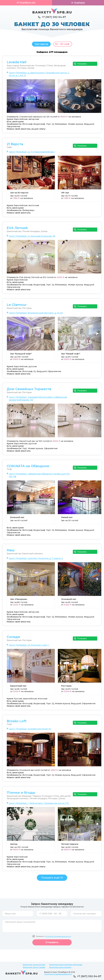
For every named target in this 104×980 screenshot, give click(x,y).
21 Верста (15, 145)
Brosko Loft (17, 722)
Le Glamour (17, 306)
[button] (98, 99)
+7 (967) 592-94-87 (54, 17)
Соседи (13, 638)
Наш (11, 552)
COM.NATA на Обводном (28, 467)
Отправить (52, 944)
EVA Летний (17, 229)
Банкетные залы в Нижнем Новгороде (66, 965)
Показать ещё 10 (52, 879)
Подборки (79, 3)
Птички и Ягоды (21, 794)
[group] (31, 97)
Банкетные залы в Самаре (34, 967)
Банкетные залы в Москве (34, 965)
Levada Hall (17, 63)
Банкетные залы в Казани (60, 967)
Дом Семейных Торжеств (29, 390)
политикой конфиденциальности (58, 938)
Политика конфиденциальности (58, 974)
